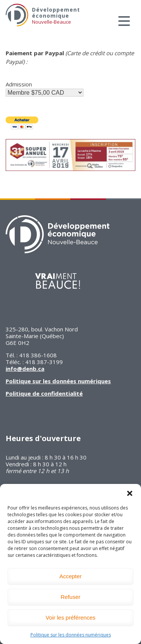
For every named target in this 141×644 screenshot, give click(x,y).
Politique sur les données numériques (71, 635)
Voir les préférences (70, 618)
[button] (130, 493)
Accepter (70, 576)
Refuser (70, 597)
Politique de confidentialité (44, 393)
